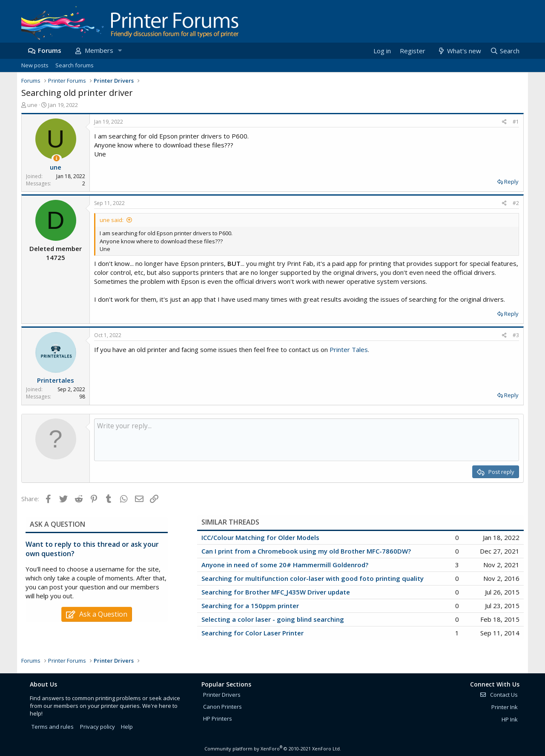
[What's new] (459, 51)
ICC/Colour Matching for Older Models (260, 537)
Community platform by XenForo (273, 749)
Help (127, 727)
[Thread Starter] (56, 158)
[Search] (505, 51)
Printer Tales (349, 349)
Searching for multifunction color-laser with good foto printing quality (313, 578)
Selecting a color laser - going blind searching (273, 619)
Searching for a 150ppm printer (250, 606)
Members (99, 50)
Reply (511, 182)
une (32, 105)
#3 (516, 335)
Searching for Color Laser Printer (252, 633)
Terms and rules (53, 727)
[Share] (504, 122)
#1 (516, 122)
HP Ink (510, 719)
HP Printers (218, 718)
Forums (50, 50)
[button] (120, 50)
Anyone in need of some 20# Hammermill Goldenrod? (285, 565)
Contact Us (499, 695)
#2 (516, 203)
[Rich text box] (307, 440)
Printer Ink (505, 707)
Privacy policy (98, 727)
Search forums (75, 65)
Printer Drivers (222, 695)
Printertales (56, 380)
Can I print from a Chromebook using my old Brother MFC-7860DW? (306, 551)
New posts (35, 65)
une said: (112, 220)
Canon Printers (222, 707)
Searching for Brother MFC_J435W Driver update (276, 592)
